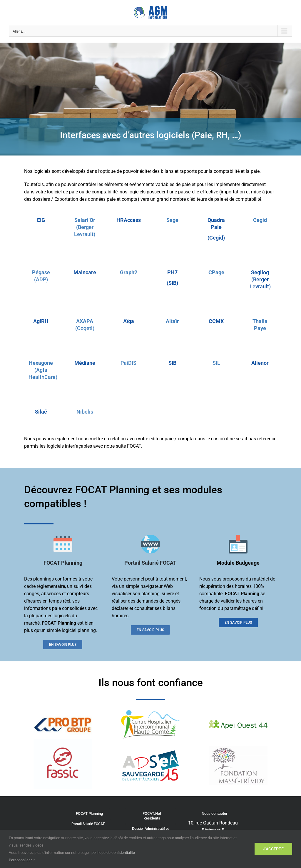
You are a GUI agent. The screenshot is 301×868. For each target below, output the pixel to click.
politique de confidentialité (113, 853)
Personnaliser (22, 860)
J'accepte (273, 849)
